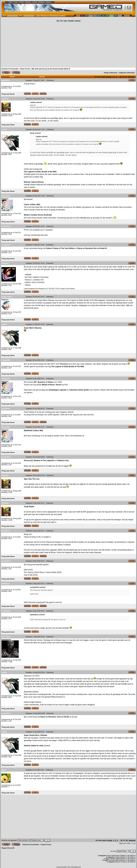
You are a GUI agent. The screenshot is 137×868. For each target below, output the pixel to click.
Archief (22, 2)
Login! (38, 16)
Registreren (45, 16)
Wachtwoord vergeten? (58, 16)
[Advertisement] (68, 44)
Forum (16, 2)
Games (48, 2)
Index (58, 21)
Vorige (109, 77)
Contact (35, 2)
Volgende (131, 77)
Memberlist (71, 21)
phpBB (64, 867)
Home (11, 2)
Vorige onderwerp (110, 73)
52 (121, 77)
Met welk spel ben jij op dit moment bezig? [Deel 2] (51, 69)
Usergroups (77, 21)
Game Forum (25, 69)
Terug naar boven (8, 94)
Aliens (44, 773)
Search (65, 21)
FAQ (61, 21)
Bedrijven (42, 2)
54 (126, 77)
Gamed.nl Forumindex (10, 69)
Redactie (28, 2)
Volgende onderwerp (127, 73)
